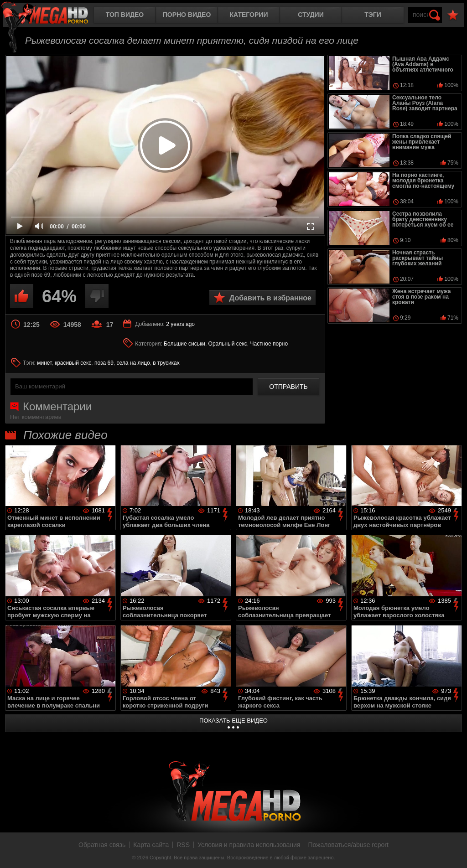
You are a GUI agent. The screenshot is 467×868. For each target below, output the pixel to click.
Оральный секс (228, 344)
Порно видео (187, 15)
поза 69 (104, 363)
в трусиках (166, 363)
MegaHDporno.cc (52, 16)
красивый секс (73, 363)
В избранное (453, 15)
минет (44, 363)
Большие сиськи (184, 344)
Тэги (373, 15)
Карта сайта (151, 845)
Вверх (453, 851)
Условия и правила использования (249, 845)
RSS (183, 845)
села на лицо (133, 363)
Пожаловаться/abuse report (348, 845)
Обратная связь (102, 845)
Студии (311, 15)
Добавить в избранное (270, 298)
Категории (249, 15)
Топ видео (125, 15)
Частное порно (269, 344)
